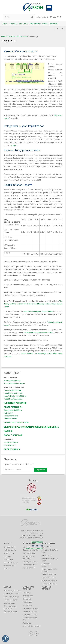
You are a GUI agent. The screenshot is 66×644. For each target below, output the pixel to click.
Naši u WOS (24, 24)
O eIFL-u (7, 569)
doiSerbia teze (9, 445)
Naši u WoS (8, 413)
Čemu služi (27, 599)
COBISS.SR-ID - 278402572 (34, 548)
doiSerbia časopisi (11, 442)
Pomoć (45, 24)
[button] (5, 639)
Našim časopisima (11, 416)
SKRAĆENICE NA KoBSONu (16, 423)
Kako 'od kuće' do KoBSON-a (15, 396)
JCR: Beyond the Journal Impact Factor (38, 333)
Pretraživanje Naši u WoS (13, 393)
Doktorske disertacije (49, 581)
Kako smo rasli (9, 566)
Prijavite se (40, 470)
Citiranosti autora (10, 419)
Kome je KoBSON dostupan (14, 383)
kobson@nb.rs (37, 542)
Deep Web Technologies (31, 626)
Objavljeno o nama (11, 563)
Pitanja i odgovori (29, 568)
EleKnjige (14, 24)
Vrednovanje (27, 602)
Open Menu (49, 8)
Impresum (54, 24)
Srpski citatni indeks (49, 578)
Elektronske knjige (10, 600)
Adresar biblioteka (30, 565)
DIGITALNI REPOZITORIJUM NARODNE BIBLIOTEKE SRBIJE (31, 427)
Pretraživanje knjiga (11, 597)
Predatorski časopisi (30, 608)
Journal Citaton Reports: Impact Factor (38, 312)
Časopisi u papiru (11, 611)
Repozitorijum (46, 555)
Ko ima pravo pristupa (12, 380)
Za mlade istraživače (49, 584)
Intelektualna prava (30, 615)
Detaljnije (13, 145)
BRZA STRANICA (12, 449)
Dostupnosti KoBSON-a (13, 410)
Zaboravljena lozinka (30, 550)
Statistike (7, 556)
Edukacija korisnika (30, 562)
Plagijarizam (28, 623)
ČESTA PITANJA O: (13, 407)
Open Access (27, 605)
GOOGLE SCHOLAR (13, 435)
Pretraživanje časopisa (12, 390)
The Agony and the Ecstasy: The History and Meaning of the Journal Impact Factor (33, 304)
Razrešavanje (28, 596)
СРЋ (59, 17)
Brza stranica (35, 24)
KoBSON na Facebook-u (13, 399)
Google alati (27, 593)
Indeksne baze (9, 603)
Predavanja (8, 559)
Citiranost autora (29, 553)
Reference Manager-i (30, 611)
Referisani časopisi (49, 574)
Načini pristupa (10, 550)
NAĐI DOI (8, 431)
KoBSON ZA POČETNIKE (15, 403)
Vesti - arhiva (9, 553)
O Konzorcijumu (10, 547)
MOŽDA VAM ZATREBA (18, 37)
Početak (4, 37)
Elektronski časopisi (11, 594)
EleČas (5, 24)
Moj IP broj (27, 547)
